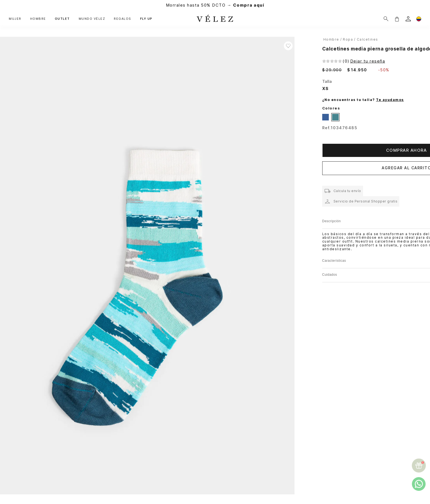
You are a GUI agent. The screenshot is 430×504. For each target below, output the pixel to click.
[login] (408, 19)
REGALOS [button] (123, 19)
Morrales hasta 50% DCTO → (215, 5)
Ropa (348, 39)
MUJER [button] (15, 19)
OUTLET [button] (62, 19)
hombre (331, 39)
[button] (397, 19)
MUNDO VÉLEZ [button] (92, 19)
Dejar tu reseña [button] (368, 61)
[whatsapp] (419, 484)
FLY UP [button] (146, 19)
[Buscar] (386, 19)
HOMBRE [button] (38, 19)
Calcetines (367, 39)
